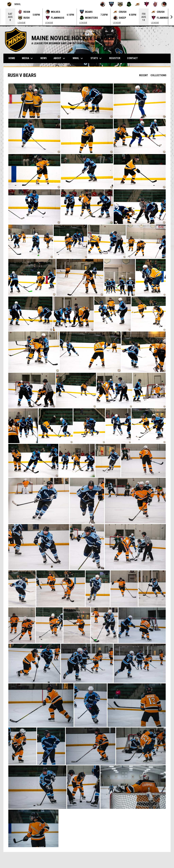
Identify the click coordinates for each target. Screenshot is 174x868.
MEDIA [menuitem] (28, 58)
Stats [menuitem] (97, 58)
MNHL (14, 4)
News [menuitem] (44, 58)
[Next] (171, 17)
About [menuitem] (60, 58)
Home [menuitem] (12, 58)
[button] (34, 101)
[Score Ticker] (87, 17)
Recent (144, 75)
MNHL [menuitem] (78, 58)
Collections (158, 75)
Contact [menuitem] (132, 58)
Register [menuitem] (115, 58)
